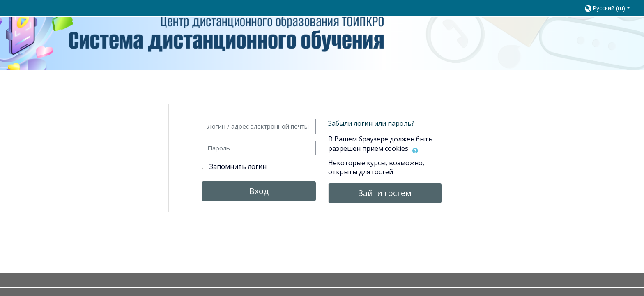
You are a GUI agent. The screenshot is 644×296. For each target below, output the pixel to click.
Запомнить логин (238, 166)
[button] (610, 8)
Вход (259, 191)
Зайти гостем (385, 193)
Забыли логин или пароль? (371, 123)
